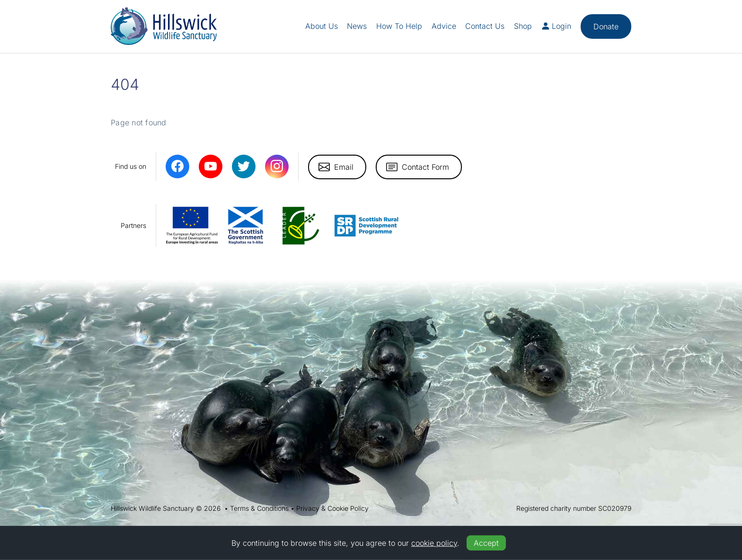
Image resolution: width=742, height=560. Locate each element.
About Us (322, 26)
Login (556, 26)
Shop (523, 26)
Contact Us (485, 26)
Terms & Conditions (259, 508)
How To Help (399, 26)
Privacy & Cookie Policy (332, 508)
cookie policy (434, 543)
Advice (444, 26)
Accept (486, 543)
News (357, 26)
